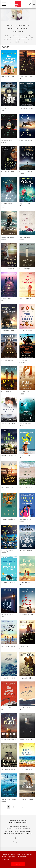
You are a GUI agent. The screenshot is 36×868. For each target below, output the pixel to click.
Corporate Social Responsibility (22, 831)
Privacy (25, 827)
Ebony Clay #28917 (7, 551)
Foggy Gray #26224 (25, 204)
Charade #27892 (7, 456)
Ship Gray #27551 (7, 330)
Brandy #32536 (6, 77)
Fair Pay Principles (9, 833)
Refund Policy (26, 829)
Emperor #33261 (6, 740)
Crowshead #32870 (7, 487)
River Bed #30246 (25, 708)
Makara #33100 (24, 799)
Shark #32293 (24, 740)
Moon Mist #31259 (7, 108)
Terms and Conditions (15, 827)
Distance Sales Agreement (13, 829)
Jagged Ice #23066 (25, 424)
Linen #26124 (23, 330)
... (23, 807)
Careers (17, 833)
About (10, 831)
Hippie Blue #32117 (25, 456)
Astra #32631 (23, 299)
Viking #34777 (6, 583)
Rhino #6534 (23, 551)
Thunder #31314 (6, 424)
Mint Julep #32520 (25, 646)
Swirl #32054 (23, 487)
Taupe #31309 (24, 269)
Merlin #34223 (6, 360)
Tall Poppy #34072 (7, 708)
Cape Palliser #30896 (26, 392)
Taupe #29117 (6, 392)
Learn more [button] (6, 859)
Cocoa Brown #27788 (26, 77)
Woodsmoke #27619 (26, 172)
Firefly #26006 (24, 108)
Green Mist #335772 (25, 583)
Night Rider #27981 (25, 360)
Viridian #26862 (6, 519)
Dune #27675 (6, 269)
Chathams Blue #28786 (9, 799)
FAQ (6, 831)
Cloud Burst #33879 (7, 614)
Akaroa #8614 (23, 140)
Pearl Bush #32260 (25, 237)
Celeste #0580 (6, 678)
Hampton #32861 (25, 678)
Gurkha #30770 (6, 769)
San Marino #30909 (25, 519)
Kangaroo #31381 (24, 614)
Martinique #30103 (7, 299)
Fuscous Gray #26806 (8, 237)
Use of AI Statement (26, 833)
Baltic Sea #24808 (7, 140)
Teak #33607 (5, 172)
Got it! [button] (18, 864)
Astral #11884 (23, 769)
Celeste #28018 (6, 646)
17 (28, 807)
